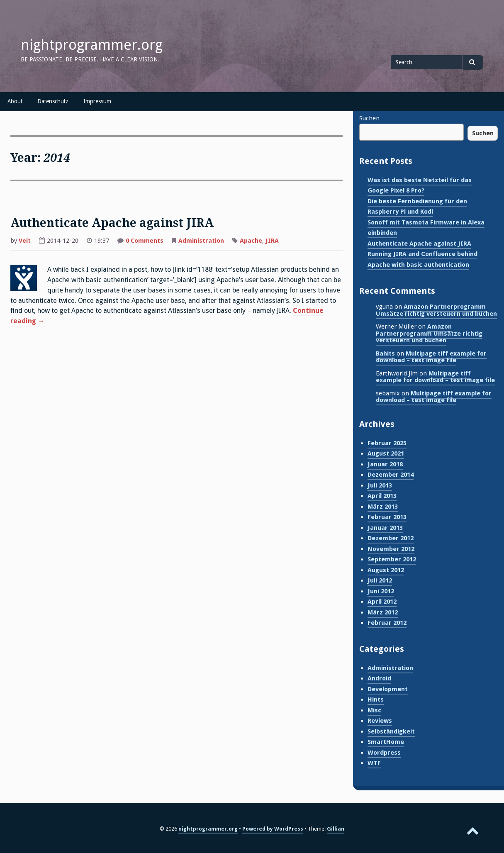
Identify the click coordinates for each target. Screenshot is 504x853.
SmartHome (386, 742)
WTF (374, 763)
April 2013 (382, 496)
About (15, 101)
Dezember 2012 (391, 538)
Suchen (369, 118)
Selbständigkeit (391, 731)
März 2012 (383, 612)
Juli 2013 (380, 485)
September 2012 (392, 559)
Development (388, 689)
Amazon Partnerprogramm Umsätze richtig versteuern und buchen (436, 310)
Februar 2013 (387, 517)
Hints (376, 699)
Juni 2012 (381, 591)
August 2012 (386, 570)
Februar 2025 (387, 443)
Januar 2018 (385, 464)
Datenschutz (53, 101)
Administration (201, 241)
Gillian (336, 829)
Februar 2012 (387, 623)
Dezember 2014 (391, 475)
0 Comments (145, 241)
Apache (251, 241)
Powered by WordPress (273, 829)
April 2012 (382, 602)
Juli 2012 (380, 580)
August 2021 (386, 453)
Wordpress (384, 753)
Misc (374, 710)
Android (379, 678)
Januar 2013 (385, 528)
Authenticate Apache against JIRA (112, 223)
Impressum (97, 101)
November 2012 (391, 549)
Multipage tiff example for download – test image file (431, 357)
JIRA (272, 241)
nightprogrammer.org (92, 45)
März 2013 (383, 507)
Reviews (380, 721)
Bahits (385, 353)
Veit (25, 241)
